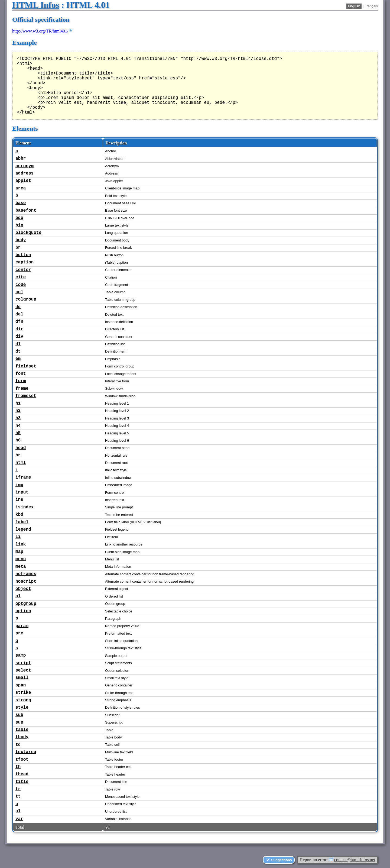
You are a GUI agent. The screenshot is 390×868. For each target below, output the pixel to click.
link (21, 544)
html (21, 463)
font (21, 374)
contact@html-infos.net (355, 860)
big (19, 225)
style (22, 708)
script (23, 663)
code (21, 285)
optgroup (26, 604)
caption (25, 262)
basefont (26, 211)
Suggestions (282, 860)
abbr (21, 159)
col (19, 292)
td (18, 745)
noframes (26, 574)
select (23, 670)
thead (22, 774)
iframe (23, 477)
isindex (25, 507)
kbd (19, 515)
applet (23, 181)
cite (21, 277)
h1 (18, 404)
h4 (18, 426)
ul (18, 811)
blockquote (28, 233)
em (18, 359)
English (354, 6)
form (21, 381)
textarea (26, 752)
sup (19, 722)
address (25, 173)
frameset (26, 396)
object (23, 589)
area (21, 188)
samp (21, 656)
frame (22, 389)
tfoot (22, 760)
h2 (18, 411)
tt (18, 796)
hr (18, 455)
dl (18, 344)
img (19, 485)
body (21, 240)
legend (23, 530)
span (21, 685)
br (18, 248)
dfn (19, 322)
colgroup (26, 299)
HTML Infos (36, 5)
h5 (18, 433)
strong (23, 700)
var (19, 819)
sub (19, 715)
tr (18, 789)
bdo (19, 218)
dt (18, 351)
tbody (22, 737)
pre (19, 633)
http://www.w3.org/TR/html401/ (40, 31)
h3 (18, 418)
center (23, 270)
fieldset (26, 366)
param (22, 626)
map (19, 552)
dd (18, 307)
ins (19, 500)
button (23, 255)
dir (19, 329)
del (19, 314)
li (18, 537)
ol (18, 596)
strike (23, 693)
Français (371, 6)
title (22, 782)
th (18, 767)
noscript (26, 582)
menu (21, 559)
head (21, 448)
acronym (25, 166)
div (19, 337)
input (22, 492)
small (22, 678)
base (21, 203)
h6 (18, 440)
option (23, 611)
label (22, 522)
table (22, 730)
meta (21, 567)
